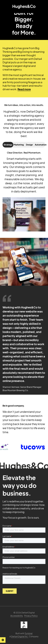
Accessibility (17, 616)
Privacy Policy (31, 616)
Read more (24, 89)
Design (29, 145)
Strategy (8, 145)
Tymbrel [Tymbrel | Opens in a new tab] (29, 633)
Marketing (19, 145)
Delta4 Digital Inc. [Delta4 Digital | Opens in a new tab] (20, 636)
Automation (40, 145)
